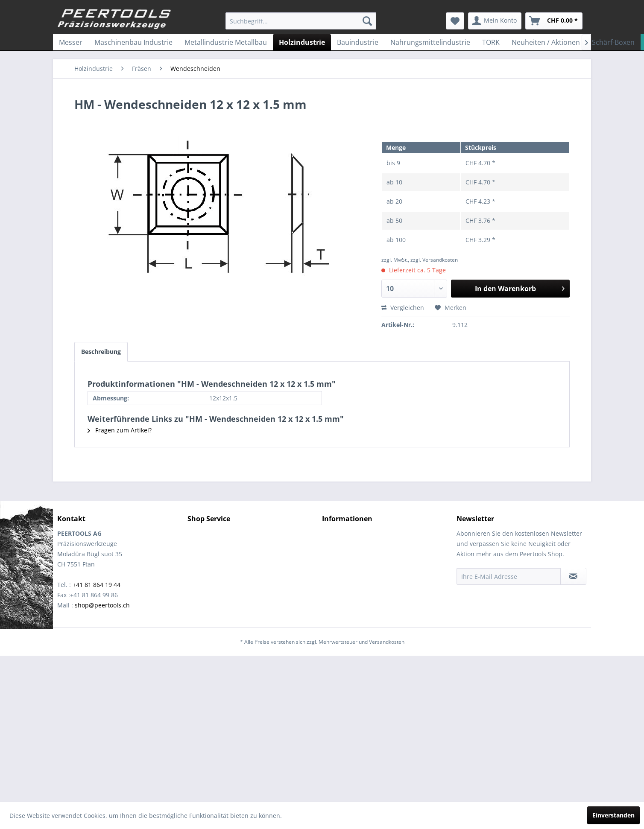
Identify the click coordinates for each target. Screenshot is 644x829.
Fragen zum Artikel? (120, 430)
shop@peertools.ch (102, 605)
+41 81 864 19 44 (97, 585)
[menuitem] (301, 21)
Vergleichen (403, 308)
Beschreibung (101, 352)
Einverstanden (613, 815)
